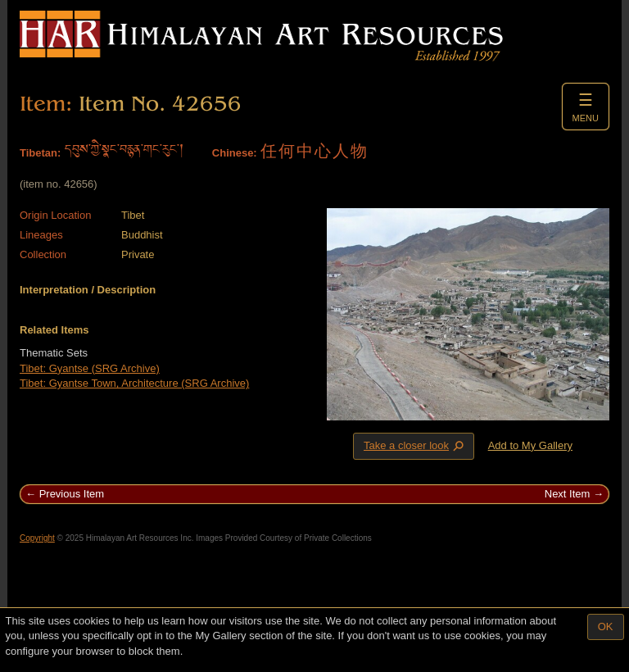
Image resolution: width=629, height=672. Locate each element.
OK (606, 627)
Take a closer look (415, 446)
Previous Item (72, 494)
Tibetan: (40, 153)
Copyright (37, 538)
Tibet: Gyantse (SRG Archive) (90, 368)
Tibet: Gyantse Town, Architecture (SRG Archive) (134, 383)
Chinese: (235, 153)
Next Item (568, 494)
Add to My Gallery (530, 445)
